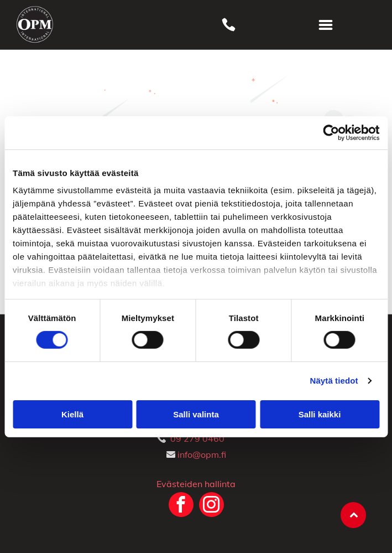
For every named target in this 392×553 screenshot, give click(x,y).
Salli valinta (196, 414)
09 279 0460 (197, 438)
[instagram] (211, 506)
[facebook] (181, 506)
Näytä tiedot (334, 381)
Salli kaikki (320, 414)
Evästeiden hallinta (196, 484)
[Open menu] (326, 25)
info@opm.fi (202, 454)
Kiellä (72, 414)
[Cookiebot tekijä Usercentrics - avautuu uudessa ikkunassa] (331, 132)
